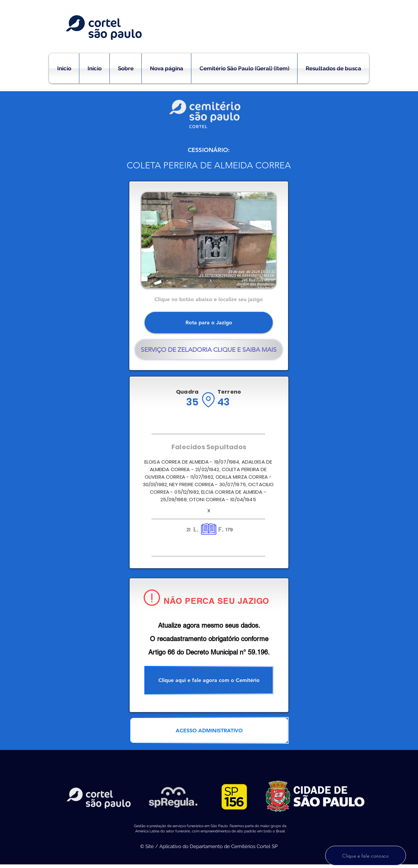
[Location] (208, 400)
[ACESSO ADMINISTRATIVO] (209, 730)
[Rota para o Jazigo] (209, 323)
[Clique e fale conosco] (366, 856)
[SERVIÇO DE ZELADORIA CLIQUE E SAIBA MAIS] (209, 350)
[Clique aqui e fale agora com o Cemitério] (209, 680)
